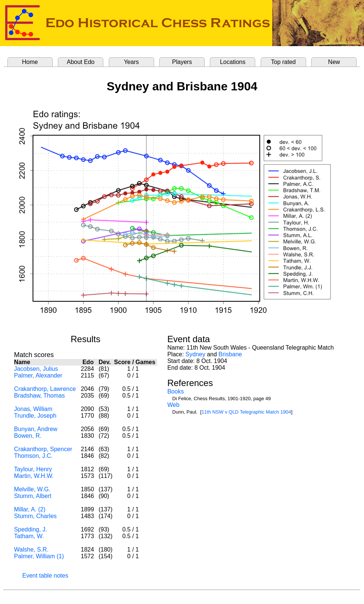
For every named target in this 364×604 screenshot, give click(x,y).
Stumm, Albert (33, 496)
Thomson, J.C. (33, 456)
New (334, 62)
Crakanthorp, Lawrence (45, 389)
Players (182, 62)
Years (131, 62)
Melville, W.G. (32, 489)
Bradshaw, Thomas (40, 396)
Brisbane (230, 354)
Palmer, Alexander (38, 375)
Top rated (284, 62)
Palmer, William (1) (39, 556)
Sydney (195, 354)
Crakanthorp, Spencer (43, 449)
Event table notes (45, 576)
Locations (233, 62)
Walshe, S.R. (31, 550)
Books (175, 391)
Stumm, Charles (35, 516)
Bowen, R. (28, 436)
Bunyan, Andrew (36, 429)
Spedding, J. (31, 529)
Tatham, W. (29, 536)
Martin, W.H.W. (34, 476)
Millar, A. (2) (30, 509)
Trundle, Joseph (35, 416)
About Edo (81, 62)
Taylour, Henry (33, 469)
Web (173, 405)
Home (30, 62)
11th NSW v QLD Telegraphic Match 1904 (246, 412)
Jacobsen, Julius (36, 369)
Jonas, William (33, 409)
